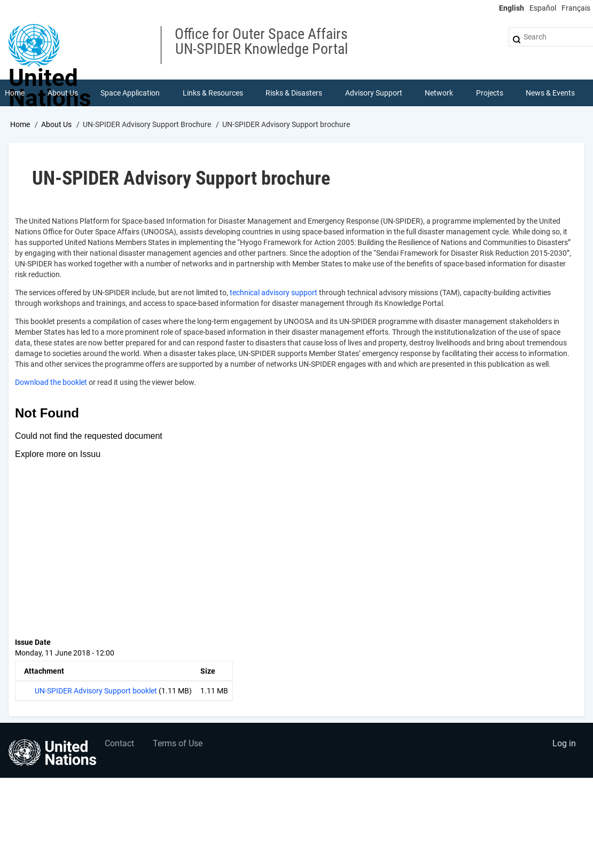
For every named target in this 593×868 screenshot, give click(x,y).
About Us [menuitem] (63, 93)
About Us (56, 124)
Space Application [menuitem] (130, 93)
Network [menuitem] (439, 93)
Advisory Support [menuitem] (374, 93)
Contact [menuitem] (119, 743)
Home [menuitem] (15, 93)
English (512, 8)
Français (576, 8)
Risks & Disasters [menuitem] (294, 93)
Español (543, 8)
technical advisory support (274, 293)
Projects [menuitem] (490, 93)
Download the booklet (51, 382)
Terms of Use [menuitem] (178, 743)
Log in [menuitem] (564, 743)
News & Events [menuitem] (550, 93)
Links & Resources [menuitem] (213, 93)
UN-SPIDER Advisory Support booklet (96, 691)
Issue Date (33, 642)
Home (20, 124)
